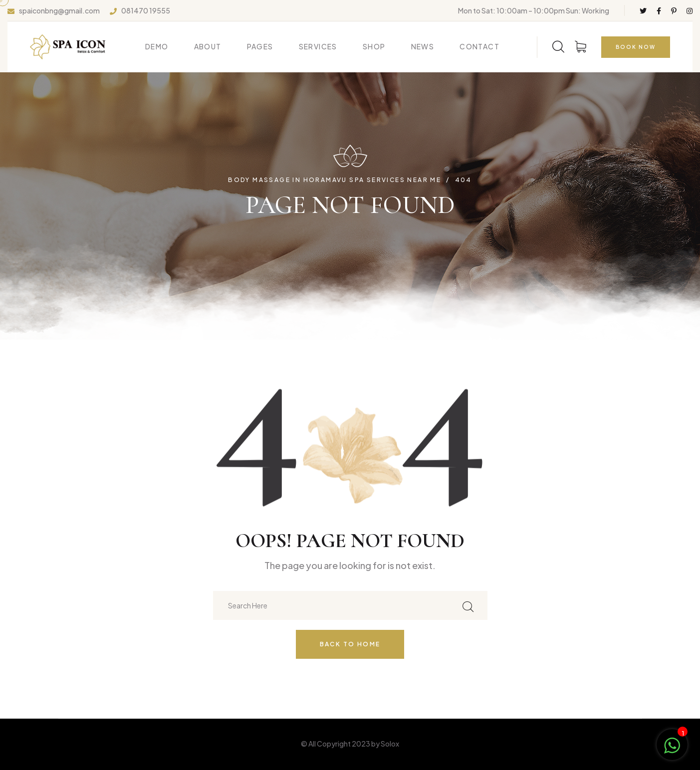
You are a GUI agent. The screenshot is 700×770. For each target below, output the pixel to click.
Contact (479, 46)
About (208, 46)
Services (318, 46)
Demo (157, 46)
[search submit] (468, 605)
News (423, 46)
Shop (374, 46)
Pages (260, 46)
